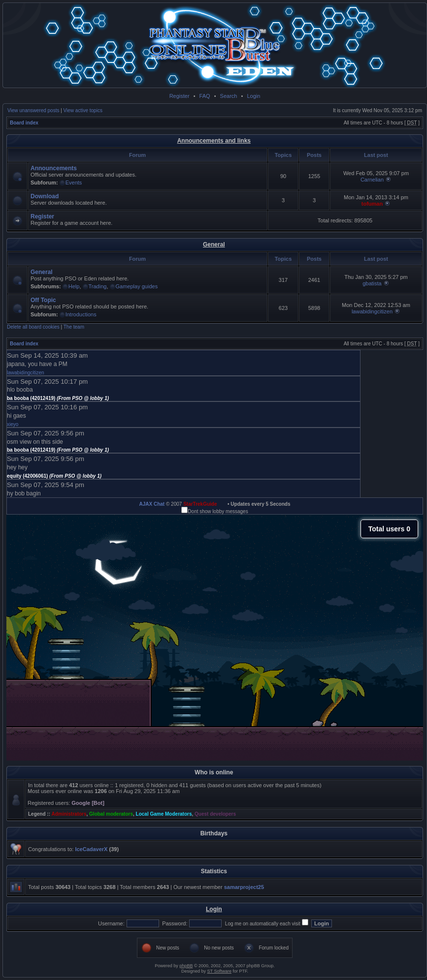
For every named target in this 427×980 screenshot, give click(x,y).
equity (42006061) (54, 476)
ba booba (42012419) (58, 398)
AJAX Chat (152, 504)
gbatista (372, 283)
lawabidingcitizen (372, 311)
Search (229, 96)
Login (253, 96)
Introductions (81, 314)
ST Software (219, 971)
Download (45, 196)
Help (74, 286)
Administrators (69, 814)
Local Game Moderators (164, 814)
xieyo (13, 424)
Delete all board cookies (33, 327)
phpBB (186, 966)
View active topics (83, 110)
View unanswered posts (33, 110)
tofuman (372, 204)
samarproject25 (244, 887)
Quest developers (215, 814)
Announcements (54, 168)
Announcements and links (214, 141)
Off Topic (43, 300)
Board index (24, 123)
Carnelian (372, 180)
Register (180, 96)
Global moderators (111, 814)
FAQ (205, 96)
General (214, 245)
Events (74, 183)
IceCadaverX (91, 849)
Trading (98, 286)
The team (74, 327)
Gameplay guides (137, 286)
